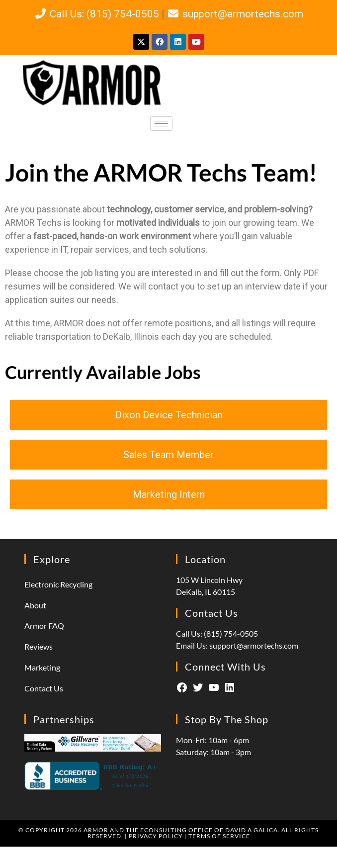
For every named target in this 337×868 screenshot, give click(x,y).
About (35, 605)
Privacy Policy (156, 836)
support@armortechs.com (235, 14)
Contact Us (44, 688)
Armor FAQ (44, 626)
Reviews (39, 646)
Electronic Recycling (58, 584)
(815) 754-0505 (231, 633)
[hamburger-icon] (161, 124)
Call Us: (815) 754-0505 (96, 14)
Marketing (42, 667)
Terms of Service (219, 836)
